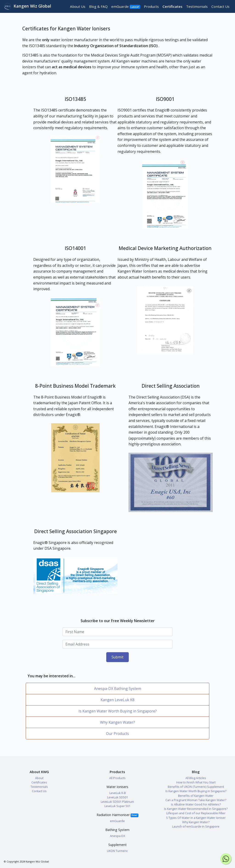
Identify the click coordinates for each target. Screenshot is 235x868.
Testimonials (197, 6)
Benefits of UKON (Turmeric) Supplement (196, 787)
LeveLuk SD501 (117, 797)
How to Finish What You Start (196, 782)
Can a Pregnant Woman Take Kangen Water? (196, 800)
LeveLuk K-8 (117, 793)
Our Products (117, 734)
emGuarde (126, 6)
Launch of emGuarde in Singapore (196, 826)
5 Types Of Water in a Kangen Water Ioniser (196, 818)
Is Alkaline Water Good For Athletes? (196, 804)
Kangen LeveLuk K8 (117, 700)
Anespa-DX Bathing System (118, 689)
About (39, 778)
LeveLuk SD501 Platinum (117, 802)
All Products (117, 778)
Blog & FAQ (98, 6)
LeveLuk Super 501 (117, 806)
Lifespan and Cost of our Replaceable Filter (196, 813)
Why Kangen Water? (117, 722)
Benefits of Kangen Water (196, 796)
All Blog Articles (196, 778)
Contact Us (220, 6)
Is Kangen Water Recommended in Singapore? (196, 809)
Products (151, 6)
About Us (78, 6)
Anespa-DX (117, 836)
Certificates (172, 6)
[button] (75, 169)
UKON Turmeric (117, 851)
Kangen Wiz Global (28, 6)
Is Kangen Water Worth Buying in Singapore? (118, 711)
